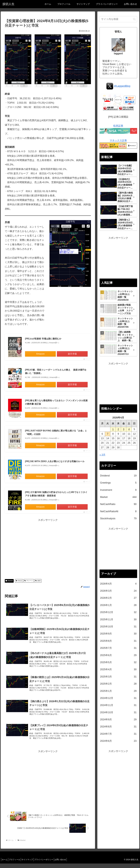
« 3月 (102, 455)
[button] (134, 19)
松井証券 (118, 126)
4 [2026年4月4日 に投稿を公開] (129, 429)
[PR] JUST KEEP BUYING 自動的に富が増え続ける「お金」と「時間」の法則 (56, 432)
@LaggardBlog (122, 86)
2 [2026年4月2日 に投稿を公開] (118, 429)
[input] (118, 19)
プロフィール (17, 864)
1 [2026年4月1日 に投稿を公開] (113, 429)
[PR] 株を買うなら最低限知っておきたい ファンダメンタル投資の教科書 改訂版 (56, 402)
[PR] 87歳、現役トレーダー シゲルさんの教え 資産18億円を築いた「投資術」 (56, 372)
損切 (38, 581)
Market (9, 581)
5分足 (19, 581)
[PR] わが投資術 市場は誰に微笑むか (43, 339)
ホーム (5, 864)
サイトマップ (31, 864)
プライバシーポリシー (49, 864)
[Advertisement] (48, 548)
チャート (29, 581)
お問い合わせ (68, 864)
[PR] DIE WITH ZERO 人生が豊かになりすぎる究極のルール (55, 461)
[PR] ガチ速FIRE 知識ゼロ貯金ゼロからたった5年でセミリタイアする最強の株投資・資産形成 (56, 494)
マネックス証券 (118, 140)
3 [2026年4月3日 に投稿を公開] (124, 429)
